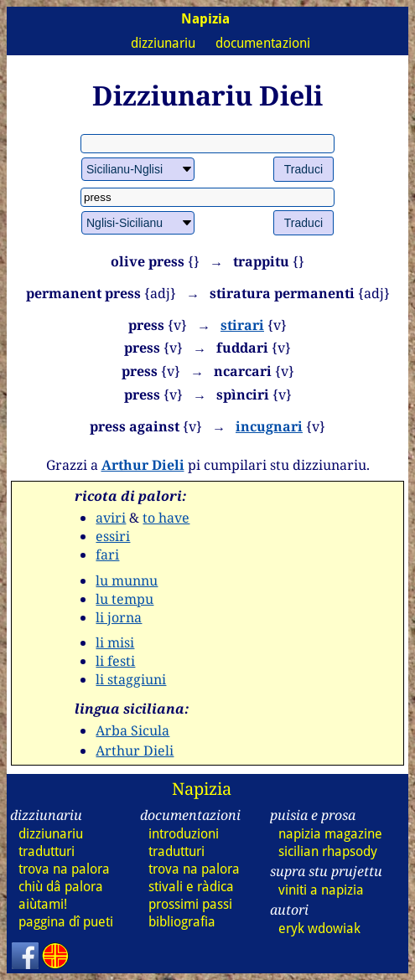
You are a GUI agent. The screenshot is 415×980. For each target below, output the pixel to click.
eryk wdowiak (319, 928)
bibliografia (182, 922)
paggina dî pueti (66, 922)
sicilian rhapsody (328, 851)
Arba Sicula (132, 730)
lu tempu (124, 599)
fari (107, 554)
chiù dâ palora (61, 887)
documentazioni (263, 43)
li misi (115, 642)
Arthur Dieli (143, 465)
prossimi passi (190, 904)
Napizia (202, 789)
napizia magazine (330, 834)
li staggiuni (131, 679)
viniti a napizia (321, 890)
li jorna (119, 617)
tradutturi (47, 851)
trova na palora (64, 869)
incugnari (269, 426)
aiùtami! (43, 904)
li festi (115, 661)
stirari (242, 325)
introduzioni (184, 834)
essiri (113, 536)
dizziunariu (163, 43)
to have (166, 518)
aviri (111, 518)
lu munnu (127, 580)
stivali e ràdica (191, 887)
